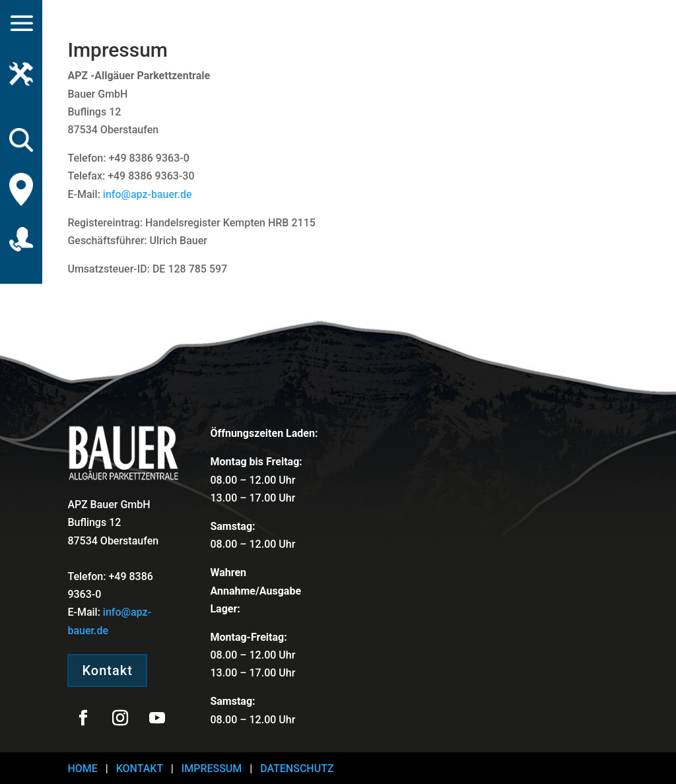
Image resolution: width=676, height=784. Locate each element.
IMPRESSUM (212, 768)
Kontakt (107, 670)
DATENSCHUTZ (297, 768)
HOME (82, 768)
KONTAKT (140, 768)
